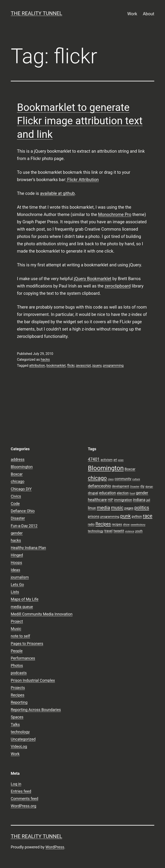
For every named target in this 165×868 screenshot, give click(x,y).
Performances (23, 658)
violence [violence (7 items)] (130, 531)
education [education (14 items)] (107, 493)
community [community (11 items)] (123, 479)
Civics (16, 496)
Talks (15, 724)
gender (17, 533)
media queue (22, 607)
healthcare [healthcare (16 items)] (97, 500)
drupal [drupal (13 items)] (93, 493)
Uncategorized (23, 739)
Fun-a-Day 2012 (24, 526)
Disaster (18, 518)
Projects (18, 688)
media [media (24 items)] (103, 508)
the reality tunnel (36, 13)
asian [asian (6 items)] (121, 460)
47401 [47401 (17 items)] (94, 459)
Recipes (18, 695)
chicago (18, 481)
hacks (45, 359)
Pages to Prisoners (27, 644)
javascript (83, 366)
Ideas (15, 570)
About (149, 14)
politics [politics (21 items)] (142, 508)
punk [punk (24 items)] (126, 516)
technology (20, 732)
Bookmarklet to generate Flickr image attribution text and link (80, 121)
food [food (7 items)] (132, 493)
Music (16, 629)
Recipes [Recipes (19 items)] (103, 524)
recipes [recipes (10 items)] (117, 524)
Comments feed (24, 799)
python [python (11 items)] (137, 517)
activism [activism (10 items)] (106, 460)
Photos (17, 665)
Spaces (17, 717)
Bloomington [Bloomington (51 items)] (106, 468)
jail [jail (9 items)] (148, 500)
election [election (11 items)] (123, 493)
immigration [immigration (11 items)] (123, 500)
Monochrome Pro (115, 214)
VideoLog (19, 746)
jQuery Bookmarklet (93, 279)
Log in (16, 784)
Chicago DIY (21, 489)
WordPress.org (24, 806)
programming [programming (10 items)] (110, 517)
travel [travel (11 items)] (108, 531)
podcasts (19, 673)
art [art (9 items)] (115, 460)
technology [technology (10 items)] (96, 531)
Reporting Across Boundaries (36, 710)
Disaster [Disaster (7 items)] (135, 486)
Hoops (16, 563)
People (17, 651)
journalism (20, 577)
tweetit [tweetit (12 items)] (119, 531)
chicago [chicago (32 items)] (97, 478)
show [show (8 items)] (126, 524)
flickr (71, 366)
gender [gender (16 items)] (142, 493)
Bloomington (22, 467)
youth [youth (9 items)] (139, 531)
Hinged (17, 555)
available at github (57, 193)
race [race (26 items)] (148, 516)
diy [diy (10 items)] (142, 486)
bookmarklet (56, 366)
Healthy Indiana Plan (28, 548)
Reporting (19, 702)
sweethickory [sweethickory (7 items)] (138, 525)
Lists (15, 592)
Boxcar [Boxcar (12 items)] (130, 469)
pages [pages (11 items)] (129, 508)
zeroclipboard (118, 286)
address (18, 459)
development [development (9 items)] (121, 486)
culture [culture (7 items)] (136, 479)
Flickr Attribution (82, 180)
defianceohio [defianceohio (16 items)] (99, 486)
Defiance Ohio (23, 511)
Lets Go (17, 585)
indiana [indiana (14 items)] (139, 500)
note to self (20, 636)
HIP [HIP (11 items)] (110, 500)
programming (113, 366)
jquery (97, 366)
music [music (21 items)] (117, 508)
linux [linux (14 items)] (92, 508)
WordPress (55, 847)
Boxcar (17, 474)
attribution (37, 366)
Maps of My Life (25, 599)
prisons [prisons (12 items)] (94, 516)
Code (15, 504)
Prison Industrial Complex (33, 680)
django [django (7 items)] (149, 486)
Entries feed (21, 791)
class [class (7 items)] (111, 479)
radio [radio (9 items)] (91, 524)
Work (132, 14)
